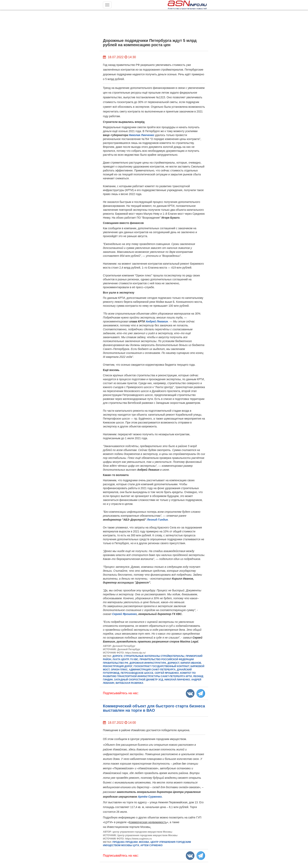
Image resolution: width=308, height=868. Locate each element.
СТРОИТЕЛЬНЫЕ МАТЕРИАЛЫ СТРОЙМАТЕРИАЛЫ (154, 656)
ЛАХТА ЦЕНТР (121, 659)
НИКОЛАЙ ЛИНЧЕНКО (177, 680)
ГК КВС (134, 659)
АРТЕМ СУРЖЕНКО (151, 845)
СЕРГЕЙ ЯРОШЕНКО (167, 673)
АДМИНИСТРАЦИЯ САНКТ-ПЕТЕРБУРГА (152, 670)
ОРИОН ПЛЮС (119, 670)
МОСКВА (144, 842)
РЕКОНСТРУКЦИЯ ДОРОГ (118, 666)
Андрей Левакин (157, 321)
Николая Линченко (142, 135)
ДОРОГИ (118, 656)
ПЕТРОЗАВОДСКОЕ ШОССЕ (137, 673)
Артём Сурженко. (150, 797)
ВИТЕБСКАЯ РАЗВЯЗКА (129, 683)
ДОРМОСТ (173, 663)
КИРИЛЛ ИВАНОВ (191, 663)
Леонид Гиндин (157, 520)
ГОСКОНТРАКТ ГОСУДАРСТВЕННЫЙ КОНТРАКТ (161, 666)
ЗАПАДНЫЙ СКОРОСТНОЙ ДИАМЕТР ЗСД (139, 680)
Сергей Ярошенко (124, 614)
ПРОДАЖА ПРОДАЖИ (125, 842)
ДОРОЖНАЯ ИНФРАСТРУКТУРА (148, 663)
